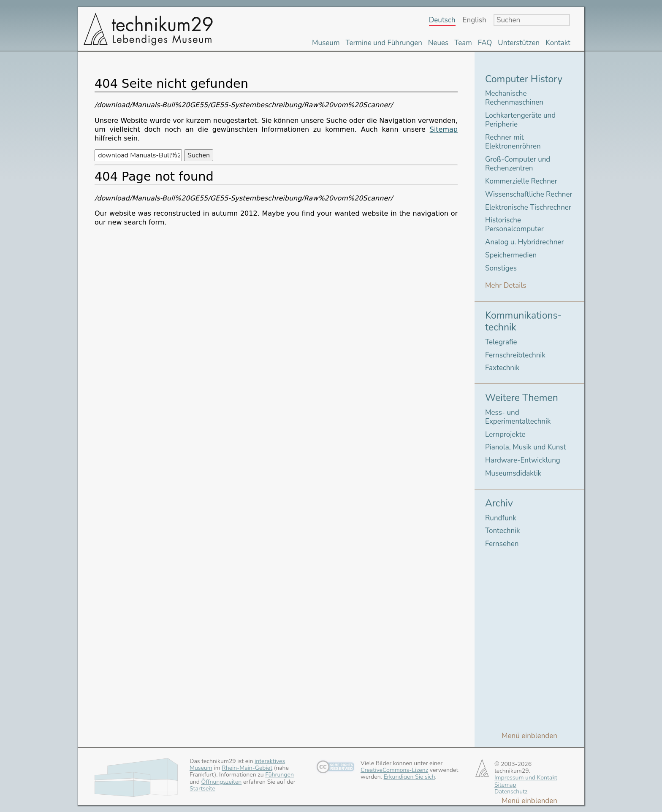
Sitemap (444, 129)
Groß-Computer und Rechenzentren (518, 164)
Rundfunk (501, 518)
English (475, 20)
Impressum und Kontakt (526, 778)
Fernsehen (502, 544)
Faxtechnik (502, 368)
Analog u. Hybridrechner (524, 242)
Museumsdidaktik (513, 473)
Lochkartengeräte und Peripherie (520, 120)
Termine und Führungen (384, 43)
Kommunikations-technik (523, 321)
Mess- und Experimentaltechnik (518, 417)
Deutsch (442, 20)
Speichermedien (511, 255)
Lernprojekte (505, 434)
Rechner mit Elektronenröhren (513, 142)
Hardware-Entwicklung (523, 460)
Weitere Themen (522, 398)
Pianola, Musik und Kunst (525, 447)
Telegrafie (501, 342)
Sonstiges (501, 268)
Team (463, 43)
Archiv (499, 503)
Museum (326, 43)
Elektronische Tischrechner (528, 207)
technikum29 (147, 29)
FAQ (485, 43)
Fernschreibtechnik (515, 355)
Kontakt (558, 43)
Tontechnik (503, 531)
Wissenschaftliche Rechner (529, 194)
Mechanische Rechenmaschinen (514, 98)
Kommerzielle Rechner (521, 181)
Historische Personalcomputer (514, 225)
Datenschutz (511, 792)
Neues (438, 43)
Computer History (524, 79)
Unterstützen (519, 43)
